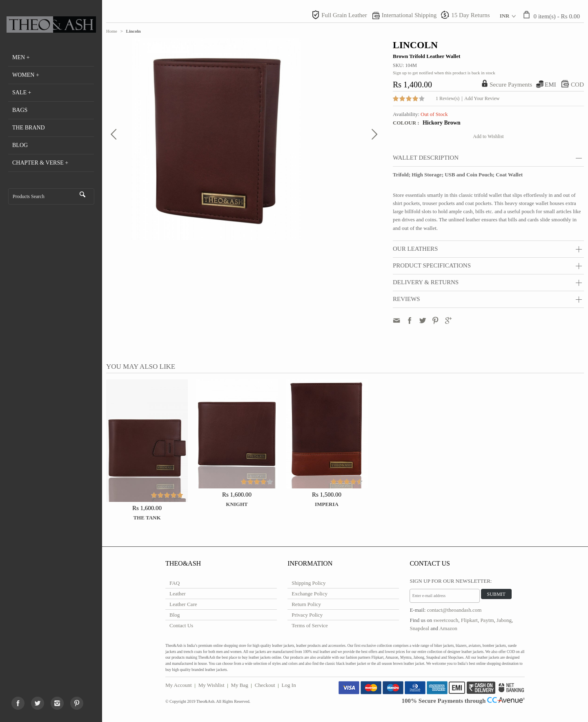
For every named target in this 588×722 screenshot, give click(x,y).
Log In (289, 685)
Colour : (407, 123)
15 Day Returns (470, 15)
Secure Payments (511, 84)
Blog (175, 615)
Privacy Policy (307, 615)
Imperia (327, 504)
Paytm (487, 620)
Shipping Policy (308, 583)
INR (505, 16)
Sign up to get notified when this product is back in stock (444, 73)
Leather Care (183, 604)
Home (112, 31)
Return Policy (306, 604)
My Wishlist (212, 685)
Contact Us (181, 625)
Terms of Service (310, 625)
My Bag (240, 685)
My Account (179, 685)
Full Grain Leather (344, 15)
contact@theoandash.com (454, 610)
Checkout (265, 685)
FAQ (175, 583)
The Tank (147, 518)
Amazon (448, 628)
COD (577, 84)
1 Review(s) (448, 98)
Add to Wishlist (488, 136)
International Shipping (409, 15)
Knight (237, 504)
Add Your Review (482, 98)
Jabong (504, 620)
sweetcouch (446, 620)
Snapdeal (419, 628)
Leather (178, 594)
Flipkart (469, 620)
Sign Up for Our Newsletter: (451, 581)
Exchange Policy (310, 594)
